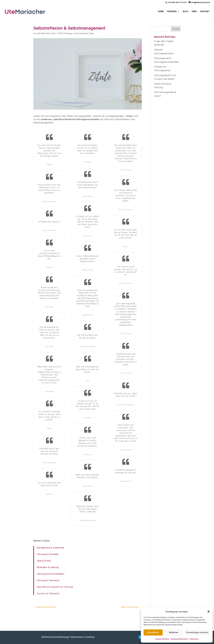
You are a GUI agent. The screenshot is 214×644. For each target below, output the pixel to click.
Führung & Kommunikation (50, 574)
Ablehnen (174, 632)
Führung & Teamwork (48, 580)
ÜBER (194, 12)
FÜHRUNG (172, 12)
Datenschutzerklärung (179, 639)
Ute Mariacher (44, 33)
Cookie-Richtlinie (162, 639)
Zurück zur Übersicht (48, 593)
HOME (161, 12)
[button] (209, 612)
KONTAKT (205, 12)
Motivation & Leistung (48, 567)
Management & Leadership (50, 548)
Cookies (90, 637)
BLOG (186, 12)
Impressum (194, 639)
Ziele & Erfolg (44, 561)
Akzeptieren (153, 632)
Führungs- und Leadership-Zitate (79, 33)
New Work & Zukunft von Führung (55, 587)
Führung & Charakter (48, 554)
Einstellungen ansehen (197, 632)
